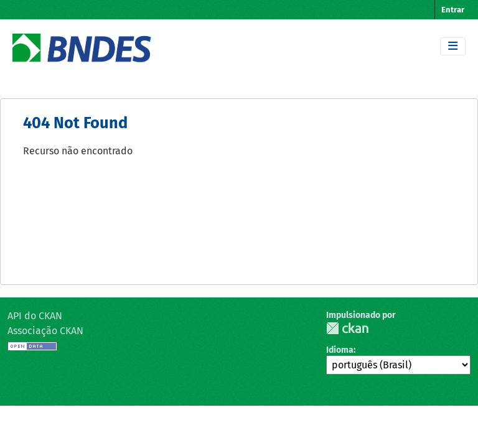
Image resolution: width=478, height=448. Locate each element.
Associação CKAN (45, 331)
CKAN (347, 328)
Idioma (340, 350)
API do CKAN (35, 316)
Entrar (453, 10)
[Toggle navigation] (453, 46)
